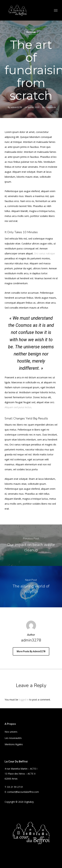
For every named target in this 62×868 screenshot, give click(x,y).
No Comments (49, 107)
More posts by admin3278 (31, 651)
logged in (24, 700)
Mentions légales (14, 744)
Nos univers (11, 732)
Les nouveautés (13, 738)
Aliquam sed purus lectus (18, 407)
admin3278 (16, 107)
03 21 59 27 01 (15, 787)
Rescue (31, 32)
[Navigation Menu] (56, 10)
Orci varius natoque (44, 253)
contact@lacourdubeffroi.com (23, 792)
